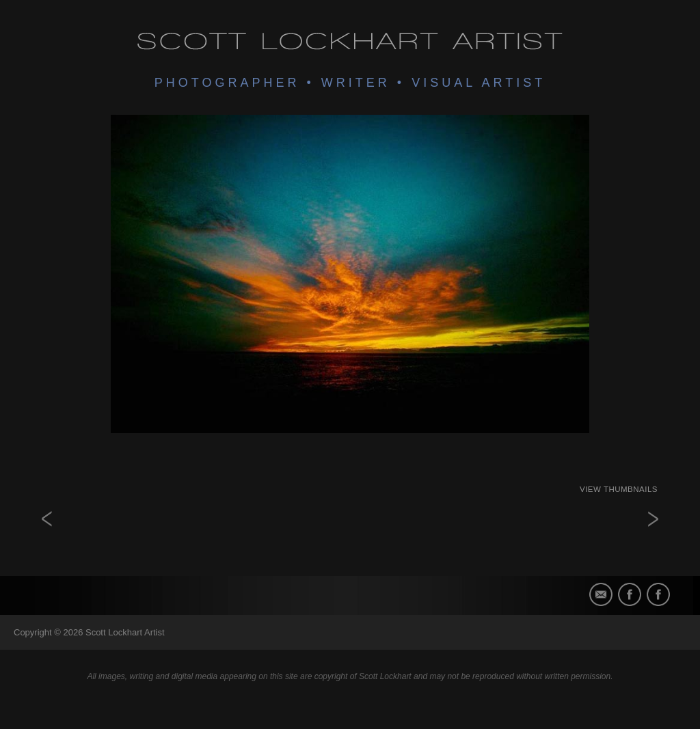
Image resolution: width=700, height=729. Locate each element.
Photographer (227, 83)
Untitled (70, 542)
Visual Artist (479, 83)
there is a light (630, 542)
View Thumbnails (619, 489)
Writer (356, 83)
